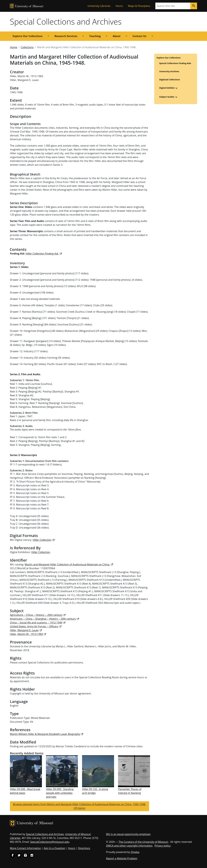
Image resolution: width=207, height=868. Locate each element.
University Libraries (99, 6)
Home (14, 47)
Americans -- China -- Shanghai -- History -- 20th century (43, 619)
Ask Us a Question (54, 848)
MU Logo (12, 6)
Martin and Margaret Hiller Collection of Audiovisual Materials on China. (67, 564)
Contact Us (139, 36)
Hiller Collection (42, 540)
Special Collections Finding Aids (175, 63)
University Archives (169, 71)
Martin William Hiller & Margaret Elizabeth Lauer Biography (45, 734)
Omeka (135, 852)
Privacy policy (163, 846)
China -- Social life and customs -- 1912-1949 (36, 623)
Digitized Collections (170, 80)
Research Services (66, 36)
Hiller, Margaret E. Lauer (24, 630)
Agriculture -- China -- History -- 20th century (36, 615)
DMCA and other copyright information (129, 846)
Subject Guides (167, 97)
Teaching (95, 36)
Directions (84, 848)
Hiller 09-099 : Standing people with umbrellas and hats (60, 793)
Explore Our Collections (28, 36)
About (117, 36)
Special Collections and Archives (66, 22)
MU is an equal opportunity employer (128, 834)
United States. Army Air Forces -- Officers (34, 626)
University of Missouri (29, 6)
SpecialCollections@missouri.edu (50, 842)
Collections (27, 47)
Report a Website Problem (122, 858)
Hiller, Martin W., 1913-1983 (26, 634)
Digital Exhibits (167, 88)
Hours (119, 6)
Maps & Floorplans (139, 6)
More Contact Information (25, 848)
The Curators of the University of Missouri (143, 842)
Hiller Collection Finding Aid (42, 254)
